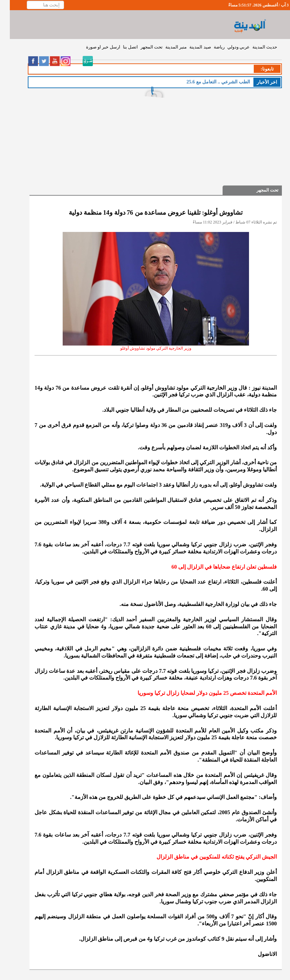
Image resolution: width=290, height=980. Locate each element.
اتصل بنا (121, 47)
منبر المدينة (166, 47)
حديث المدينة (255, 47)
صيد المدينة (190, 47)
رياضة (209, 47)
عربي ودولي (229, 47)
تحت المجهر (142, 47)
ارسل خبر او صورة (93, 47)
